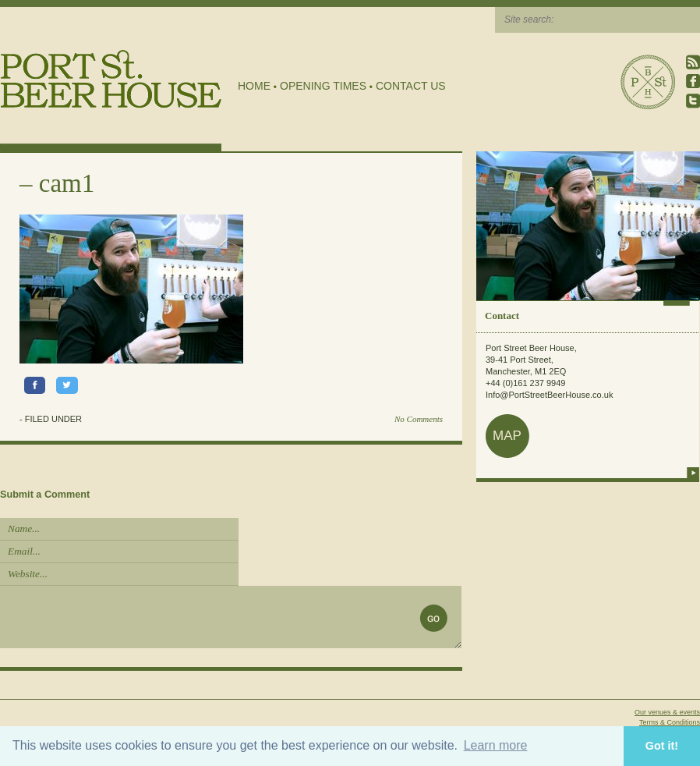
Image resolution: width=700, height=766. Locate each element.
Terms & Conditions (670, 722)
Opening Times (323, 86)
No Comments (419, 419)
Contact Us (411, 86)
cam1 (67, 183)
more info (693, 473)
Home (254, 86)
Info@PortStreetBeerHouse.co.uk (549, 395)
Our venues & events (667, 712)
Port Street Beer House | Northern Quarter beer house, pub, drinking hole (111, 79)
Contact (502, 316)
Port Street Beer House (648, 82)
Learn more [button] (496, 745)
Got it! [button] (662, 746)
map (507, 436)
